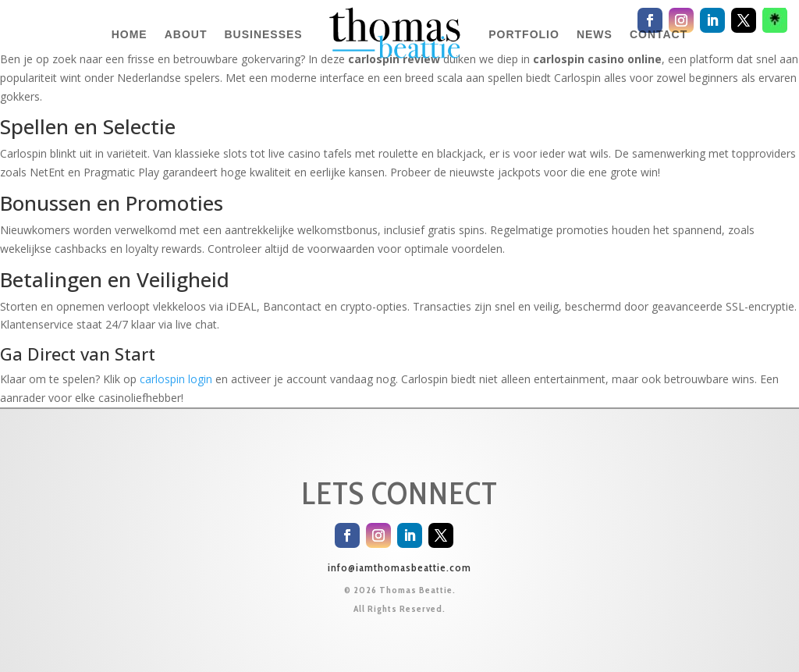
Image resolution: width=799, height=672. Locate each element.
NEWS (595, 34)
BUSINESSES (263, 34)
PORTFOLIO (524, 34)
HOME (130, 34)
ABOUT (186, 34)
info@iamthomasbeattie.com (399, 567)
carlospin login (176, 379)
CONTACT (659, 34)
